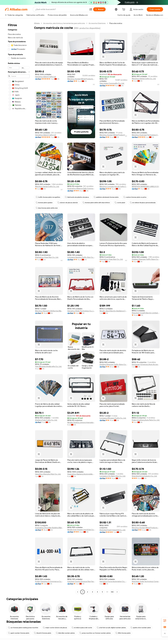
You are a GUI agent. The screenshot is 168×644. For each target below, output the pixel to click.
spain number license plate (19, 633)
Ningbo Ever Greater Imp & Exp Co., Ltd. (81, 530)
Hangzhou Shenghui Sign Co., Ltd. (48, 474)
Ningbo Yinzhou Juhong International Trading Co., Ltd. (81, 422)
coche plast (120, 203)
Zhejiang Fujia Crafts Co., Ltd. (46, 420)
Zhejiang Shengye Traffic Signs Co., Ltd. (146, 259)
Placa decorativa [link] (116, 23)
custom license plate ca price (135, 197)
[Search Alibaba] (61, 9)
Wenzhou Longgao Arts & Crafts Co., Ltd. (113, 186)
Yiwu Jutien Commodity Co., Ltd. (112, 83)
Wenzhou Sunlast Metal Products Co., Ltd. (81, 79)
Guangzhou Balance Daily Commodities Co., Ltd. (81, 188)
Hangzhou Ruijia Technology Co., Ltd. (81, 311)
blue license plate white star (47, 208)
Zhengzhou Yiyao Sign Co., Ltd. (47, 257)
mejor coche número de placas (55, 628)
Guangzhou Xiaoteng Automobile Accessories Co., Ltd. (81, 474)
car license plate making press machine (23, 628)
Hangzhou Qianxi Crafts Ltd (45, 77)
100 (112, 592)
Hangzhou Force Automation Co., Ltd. (113, 581)
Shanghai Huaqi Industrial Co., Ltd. (113, 530)
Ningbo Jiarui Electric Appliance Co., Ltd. (113, 311)
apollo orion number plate (141, 628)
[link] (165, 621)
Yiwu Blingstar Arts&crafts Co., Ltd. (48, 366)
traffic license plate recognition (48, 197)
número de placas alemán (68, 203)
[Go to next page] (117, 592)
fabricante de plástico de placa (77, 197)
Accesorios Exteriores (97, 23)
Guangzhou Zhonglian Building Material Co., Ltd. (49, 528)
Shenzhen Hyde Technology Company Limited (146, 581)
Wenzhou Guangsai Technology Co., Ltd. (146, 135)
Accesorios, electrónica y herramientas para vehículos (64, 23)
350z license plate (123, 633)
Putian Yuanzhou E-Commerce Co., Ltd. (49, 581)
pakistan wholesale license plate (106, 197)
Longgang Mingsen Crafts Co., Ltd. (113, 418)
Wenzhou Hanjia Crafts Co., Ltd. (144, 79)
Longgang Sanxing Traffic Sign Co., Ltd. (81, 257)
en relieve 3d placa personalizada (143, 203)
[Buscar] (99, 9)
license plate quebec (44, 203)
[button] (91, 9)
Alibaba (37, 23)
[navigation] (19, 308)
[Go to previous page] (78, 592)
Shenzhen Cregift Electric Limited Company (146, 313)
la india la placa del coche (82, 628)
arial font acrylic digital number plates (111, 628)
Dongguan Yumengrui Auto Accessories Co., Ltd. (146, 364)
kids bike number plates (65, 633)
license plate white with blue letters (96, 203)
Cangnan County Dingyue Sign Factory (81, 581)
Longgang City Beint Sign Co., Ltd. (113, 476)
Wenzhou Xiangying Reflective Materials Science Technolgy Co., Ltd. (49, 311)
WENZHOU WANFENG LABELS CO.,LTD (146, 186)
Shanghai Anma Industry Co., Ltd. (144, 476)
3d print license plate (43, 633)
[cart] (124, 10)
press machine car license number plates (95, 633)
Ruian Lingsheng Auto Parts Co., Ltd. (146, 420)
